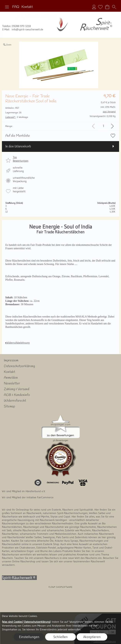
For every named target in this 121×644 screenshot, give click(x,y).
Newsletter (12, 383)
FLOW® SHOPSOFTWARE (60, 587)
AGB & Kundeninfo (17, 395)
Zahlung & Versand (17, 389)
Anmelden (94, 7)
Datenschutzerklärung (19, 366)
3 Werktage (17, 117)
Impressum (11, 360)
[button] (7, 7)
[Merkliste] (100, 7)
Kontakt (27, 7)
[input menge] (103, 126)
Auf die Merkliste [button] (18, 136)
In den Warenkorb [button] (18, 146)
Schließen (60, 637)
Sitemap (9, 406)
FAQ (16, 7)
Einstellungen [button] (29, 637)
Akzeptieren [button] (92, 637)
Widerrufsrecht (15, 401)
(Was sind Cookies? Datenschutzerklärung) (26, 622)
